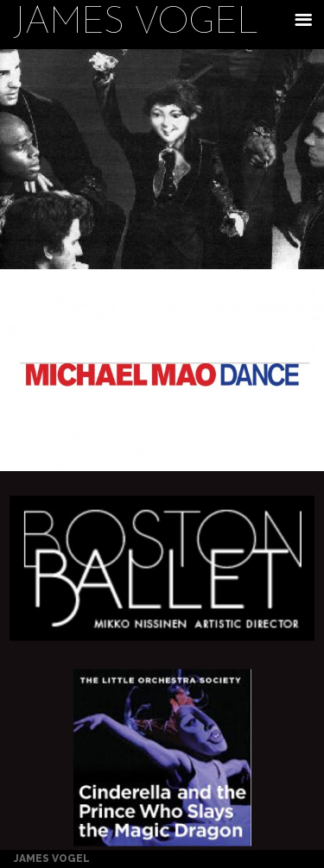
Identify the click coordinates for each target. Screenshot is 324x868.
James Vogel (136, 25)
